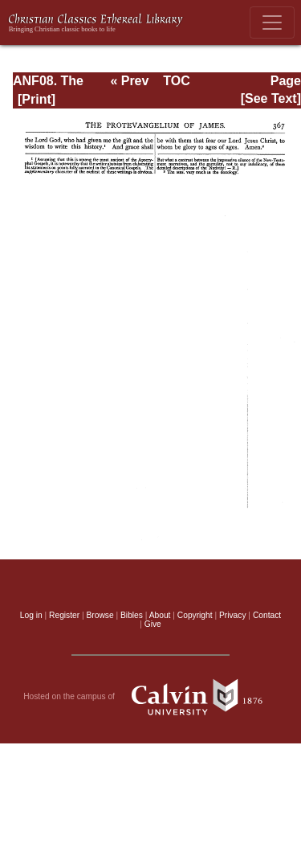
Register (64, 615)
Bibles (132, 615)
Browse (100, 615)
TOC (176, 81)
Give (153, 624)
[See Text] (271, 98)
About (160, 615)
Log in (31, 615)
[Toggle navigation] (272, 23)
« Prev (129, 81)
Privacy (233, 615)
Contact (267, 615)
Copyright (195, 615)
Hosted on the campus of (150, 697)
